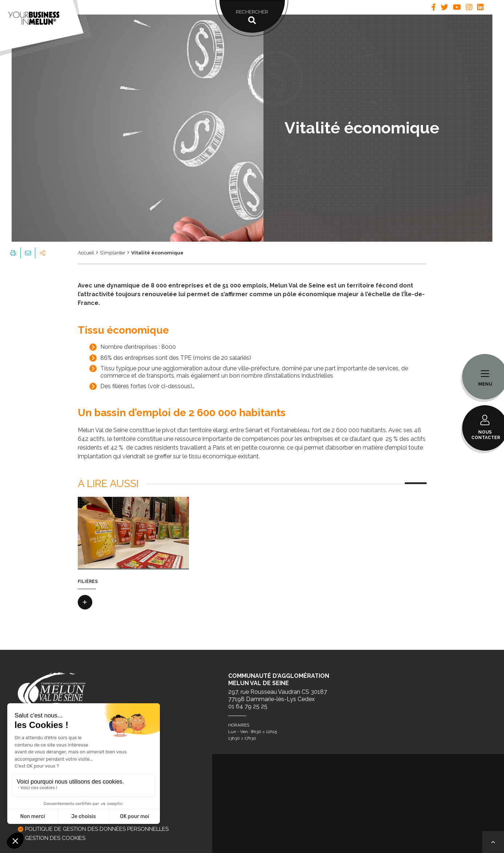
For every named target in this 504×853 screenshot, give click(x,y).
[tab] (434, 7)
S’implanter (113, 253)
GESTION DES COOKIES (55, 838)
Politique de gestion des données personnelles (97, 829)
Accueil (86, 253)
